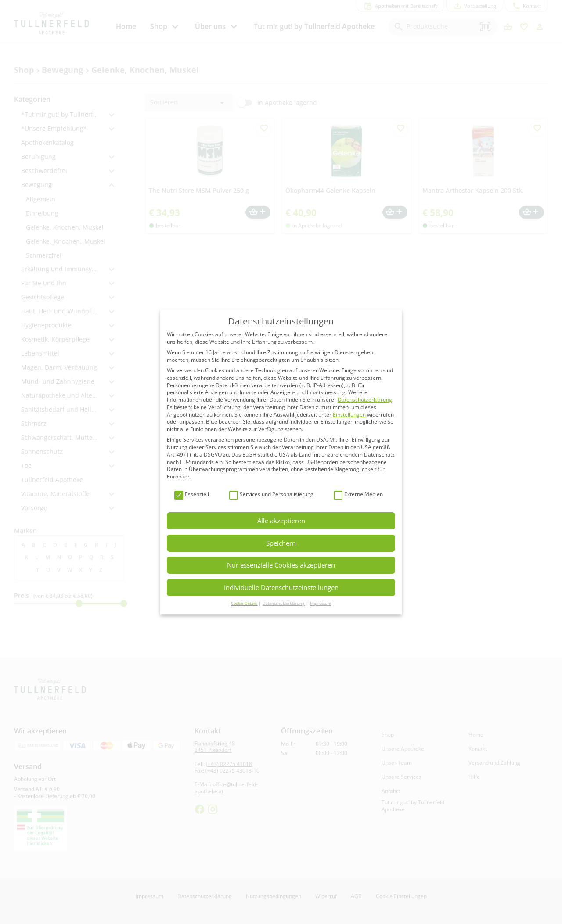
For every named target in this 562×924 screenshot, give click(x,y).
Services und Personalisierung (271, 494)
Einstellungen (349, 415)
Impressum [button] (321, 603)
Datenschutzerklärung (365, 400)
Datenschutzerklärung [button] (284, 603)
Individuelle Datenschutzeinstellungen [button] (281, 587)
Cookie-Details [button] (244, 603)
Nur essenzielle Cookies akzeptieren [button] (281, 565)
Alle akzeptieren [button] (281, 521)
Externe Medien (358, 494)
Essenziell (192, 494)
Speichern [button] (281, 543)
